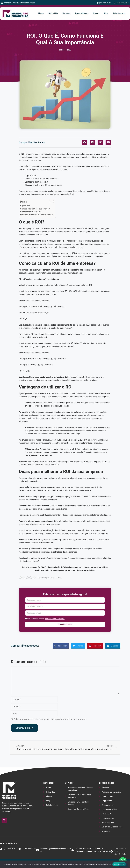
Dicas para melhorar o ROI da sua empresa (37, 215)
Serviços (66, 13)
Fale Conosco (119, 13)
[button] (84, 142)
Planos (96, 13)
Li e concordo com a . (46, 619)
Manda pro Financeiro (46, 166)
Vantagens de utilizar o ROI (31, 212)
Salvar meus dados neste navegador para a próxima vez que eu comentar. (50, 719)
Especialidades (82, 13)
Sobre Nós (53, 13)
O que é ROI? (25, 206)
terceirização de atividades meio (57, 530)
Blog (106, 13)
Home (41, 13)
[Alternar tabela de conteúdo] (51, 202)
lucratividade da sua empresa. (64, 552)
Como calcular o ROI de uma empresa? (35, 209)
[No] (123, 865)
